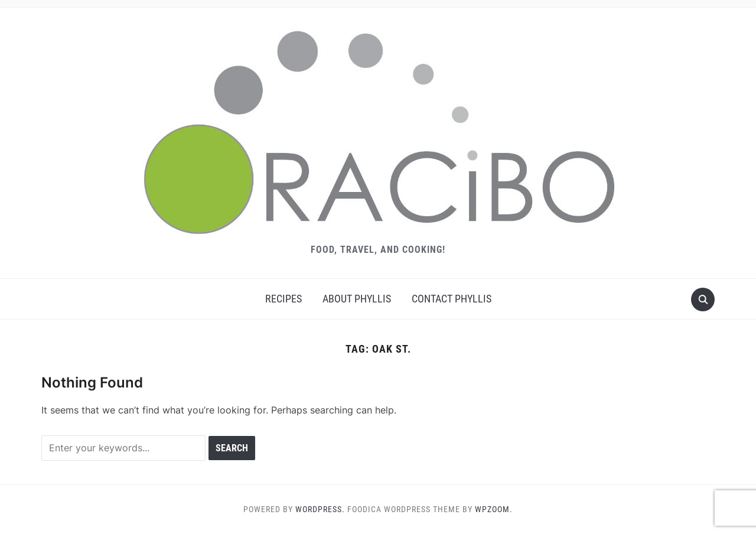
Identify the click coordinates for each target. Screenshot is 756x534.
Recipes (283, 299)
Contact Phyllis (452, 299)
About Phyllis (357, 299)
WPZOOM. (494, 509)
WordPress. (320, 509)
